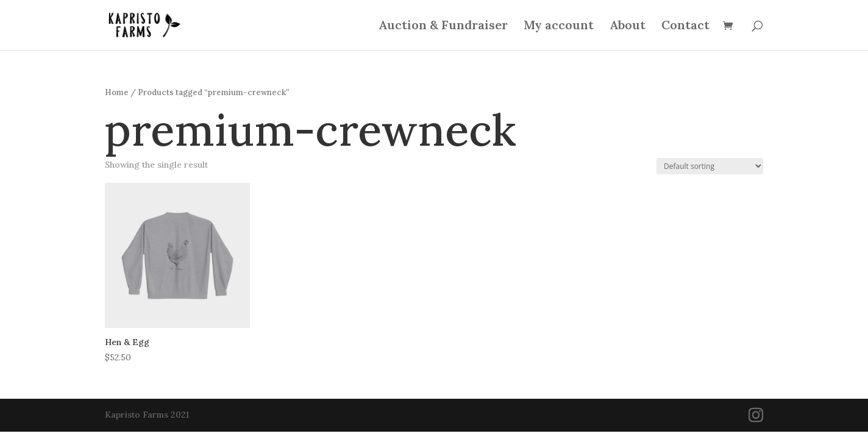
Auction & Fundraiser (443, 27)
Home (117, 92)
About (628, 27)
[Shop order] (710, 166)
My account (559, 27)
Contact (685, 27)
